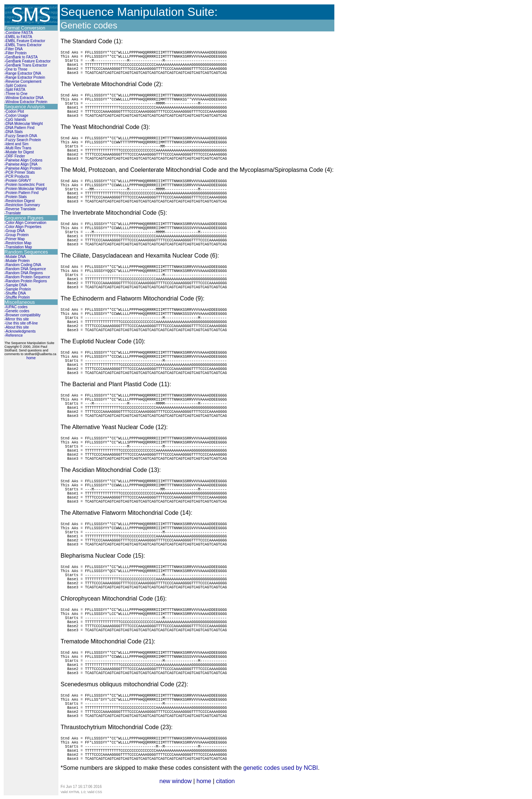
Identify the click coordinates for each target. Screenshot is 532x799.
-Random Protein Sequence (27, 277)
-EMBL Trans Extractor (23, 45)
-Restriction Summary (22, 205)
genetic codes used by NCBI (280, 768)
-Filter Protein (16, 53)
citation (226, 781)
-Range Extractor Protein (25, 77)
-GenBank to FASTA (21, 57)
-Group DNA (15, 231)
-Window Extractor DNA (24, 98)
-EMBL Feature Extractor (25, 41)
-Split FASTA (15, 90)
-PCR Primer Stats (20, 172)
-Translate (13, 213)
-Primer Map (15, 239)
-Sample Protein (18, 289)
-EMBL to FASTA (18, 37)
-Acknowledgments (20, 331)
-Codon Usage (16, 115)
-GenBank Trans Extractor (26, 65)
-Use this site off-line (21, 323)
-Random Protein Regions (26, 281)
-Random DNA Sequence (25, 269)
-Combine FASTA (19, 33)
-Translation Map (18, 247)
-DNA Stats (13, 132)
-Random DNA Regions (24, 273)
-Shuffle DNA (15, 293)
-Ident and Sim (16, 144)
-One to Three (16, 69)
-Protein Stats (16, 197)
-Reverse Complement (23, 81)
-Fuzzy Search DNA (21, 136)
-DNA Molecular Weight (24, 124)
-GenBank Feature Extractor (28, 61)
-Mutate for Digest (19, 152)
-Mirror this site (17, 319)
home (31, 358)
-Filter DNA (13, 49)
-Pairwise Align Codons (23, 160)
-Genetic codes (17, 311)
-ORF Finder (15, 156)
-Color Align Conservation (25, 223)
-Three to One (16, 94)
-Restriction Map (18, 243)
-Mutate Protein (17, 261)
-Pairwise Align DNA (21, 164)
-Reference (13, 335)
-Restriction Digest (20, 201)
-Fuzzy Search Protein (23, 140)
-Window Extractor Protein (26, 102)
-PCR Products (17, 176)
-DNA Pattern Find (19, 128)
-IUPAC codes (16, 307)
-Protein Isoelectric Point (24, 185)
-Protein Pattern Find (21, 193)
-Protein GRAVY (18, 181)
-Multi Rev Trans (18, 148)
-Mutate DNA (15, 257)
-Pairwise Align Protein (23, 168)
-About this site (17, 327)
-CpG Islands (15, 120)
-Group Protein (17, 235)
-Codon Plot (14, 111)
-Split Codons (16, 86)
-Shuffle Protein (17, 297)
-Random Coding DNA (23, 265)
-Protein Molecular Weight (26, 189)
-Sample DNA (16, 285)
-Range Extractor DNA (23, 73)
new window (176, 781)
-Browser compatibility (23, 315)
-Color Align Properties (23, 227)
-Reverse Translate (20, 209)
